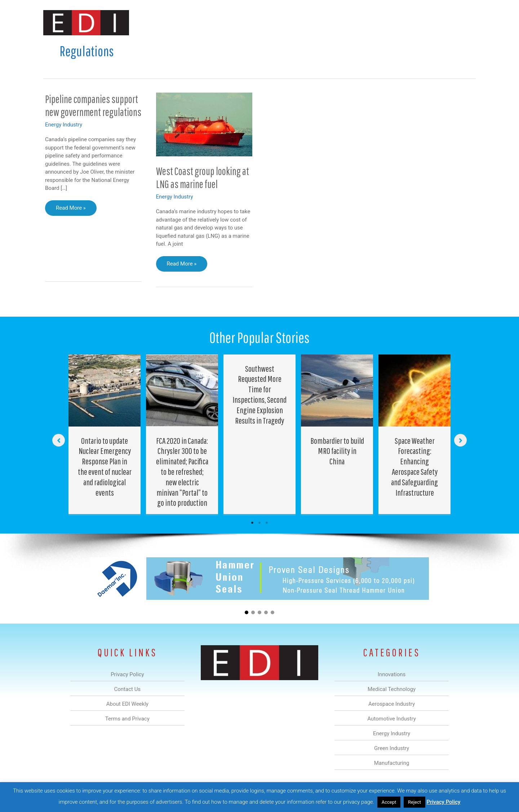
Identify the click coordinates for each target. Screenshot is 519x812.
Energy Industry (64, 125)
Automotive (278, 23)
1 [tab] (252, 523)
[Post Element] (105, 434)
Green (339, 23)
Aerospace (241, 23)
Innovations (175, 23)
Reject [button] (414, 802)
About (409, 23)
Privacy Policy (444, 802)
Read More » (71, 210)
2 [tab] (259, 523)
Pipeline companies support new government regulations (93, 106)
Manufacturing (374, 23)
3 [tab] (267, 523)
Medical (209, 23)
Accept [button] (389, 802)
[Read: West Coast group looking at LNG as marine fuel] (204, 124)
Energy (311, 23)
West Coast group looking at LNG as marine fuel (203, 178)
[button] (464, 23)
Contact (438, 23)
